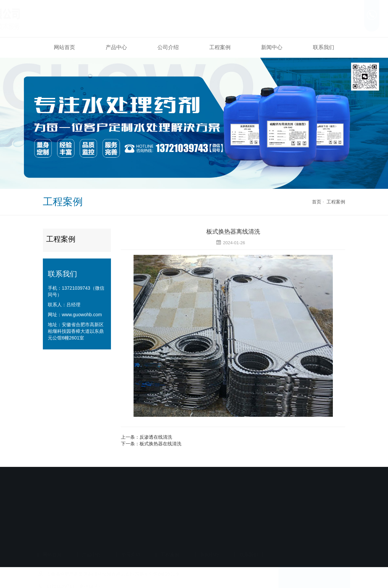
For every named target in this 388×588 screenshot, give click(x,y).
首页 (317, 202)
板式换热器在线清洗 (160, 444)
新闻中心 (272, 47)
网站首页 (64, 47)
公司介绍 (168, 47)
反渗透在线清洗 (156, 437)
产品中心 (116, 47)
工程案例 (220, 47)
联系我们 (324, 47)
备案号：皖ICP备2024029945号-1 (192, 531)
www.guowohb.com (82, 315)
